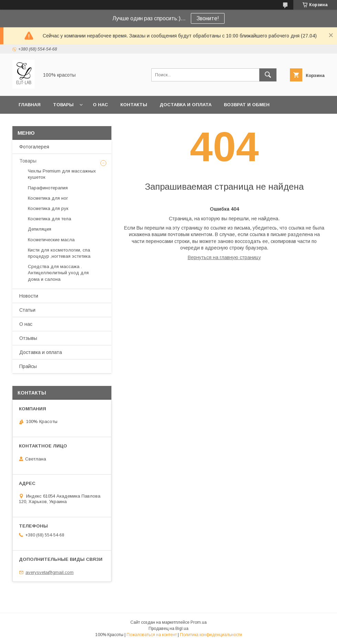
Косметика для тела (50, 219)
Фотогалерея (34, 147)
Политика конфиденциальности (211, 635)
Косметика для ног (48, 198)
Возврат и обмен (247, 105)
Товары (63, 105)
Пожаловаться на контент (152, 635)
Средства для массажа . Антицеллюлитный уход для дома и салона (58, 273)
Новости (29, 296)
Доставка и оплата (186, 105)
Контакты (134, 105)
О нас (100, 105)
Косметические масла (51, 240)
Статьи (27, 310)
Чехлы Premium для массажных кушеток (62, 174)
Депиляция (40, 229)
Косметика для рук (48, 208)
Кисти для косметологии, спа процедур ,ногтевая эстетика (59, 253)
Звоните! (208, 18)
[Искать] (268, 75)
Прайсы (28, 366)
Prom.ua (199, 622)
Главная (30, 105)
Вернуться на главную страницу (224, 257)
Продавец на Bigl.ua (168, 629)
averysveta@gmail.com (50, 572)
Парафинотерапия (48, 188)
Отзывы (28, 338)
